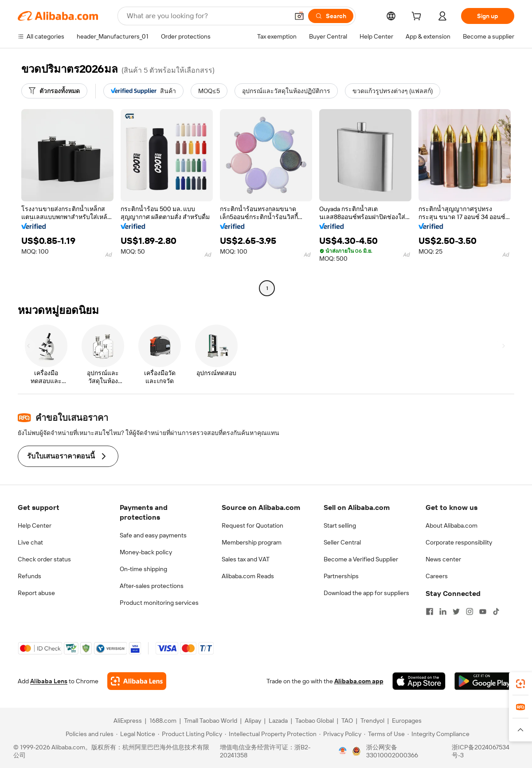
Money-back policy (146, 552)
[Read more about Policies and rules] (88, 734)
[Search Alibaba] (207, 16)
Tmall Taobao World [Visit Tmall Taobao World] (211, 721)
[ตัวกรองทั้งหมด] (54, 91)
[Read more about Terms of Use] (384, 734)
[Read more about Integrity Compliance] (438, 734)
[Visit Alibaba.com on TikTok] (496, 611)
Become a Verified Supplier (361, 559)
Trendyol (372, 721)
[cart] (418, 17)
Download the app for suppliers (366, 593)
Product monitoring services (159, 603)
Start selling (340, 525)
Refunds (29, 576)
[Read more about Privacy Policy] (340, 734)
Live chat (30, 542)
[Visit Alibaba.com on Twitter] (456, 611)
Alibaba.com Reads (248, 576)
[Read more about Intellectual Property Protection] (271, 734)
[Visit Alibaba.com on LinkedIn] (443, 611)
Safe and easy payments (153, 535)
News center (443, 559)
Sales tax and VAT (246, 559)
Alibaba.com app (359, 681)
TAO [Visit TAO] (347, 721)
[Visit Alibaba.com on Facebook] (430, 611)
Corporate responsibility (459, 542)
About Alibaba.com (452, 525)
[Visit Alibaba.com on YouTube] (483, 611)
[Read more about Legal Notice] (136, 734)
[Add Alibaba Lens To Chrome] (137, 681)
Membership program (252, 542)
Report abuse (36, 593)
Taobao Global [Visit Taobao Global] (315, 721)
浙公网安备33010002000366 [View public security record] (392, 751)
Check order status (44, 559)
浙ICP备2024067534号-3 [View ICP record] (481, 751)
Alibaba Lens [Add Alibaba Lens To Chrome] (49, 681)
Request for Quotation (252, 525)
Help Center (35, 525)
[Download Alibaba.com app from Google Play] (484, 681)
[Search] (331, 16)
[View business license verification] (343, 751)
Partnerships (341, 576)
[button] (299, 16)
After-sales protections (152, 586)
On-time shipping (143, 569)
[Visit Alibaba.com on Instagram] (469, 611)
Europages (407, 721)
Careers (437, 576)
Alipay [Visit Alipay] (253, 721)
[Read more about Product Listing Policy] (190, 734)
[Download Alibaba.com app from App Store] (419, 681)
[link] (520, 684)
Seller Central (342, 542)
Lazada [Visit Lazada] (278, 721)
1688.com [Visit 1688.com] (163, 721)
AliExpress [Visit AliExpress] (128, 721)
